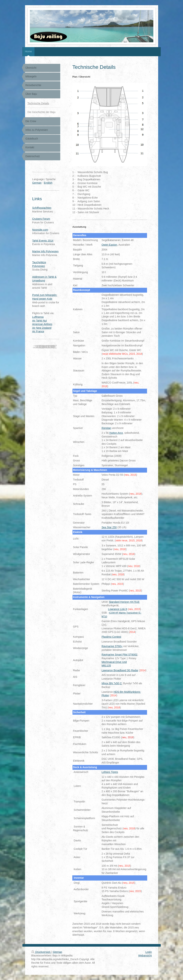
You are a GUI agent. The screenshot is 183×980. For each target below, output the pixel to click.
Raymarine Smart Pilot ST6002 (119, 655)
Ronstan (106, 428)
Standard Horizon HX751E (124, 602)
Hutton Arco (116, 433)
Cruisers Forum (41, 219)
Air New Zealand (42, 328)
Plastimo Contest (111, 637)
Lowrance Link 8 (118, 609)
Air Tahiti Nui (39, 321)
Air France (38, 331)
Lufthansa (38, 317)
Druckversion (41, 952)
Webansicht (145, 956)
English (48, 183)
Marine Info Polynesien (45, 251)
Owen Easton (109, 245)
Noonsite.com (40, 230)
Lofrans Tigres (110, 772)
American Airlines (42, 324)
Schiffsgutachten (42, 208)
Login (149, 952)
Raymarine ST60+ (112, 646)
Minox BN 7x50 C (112, 683)
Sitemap (57, 952)
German (37, 183)
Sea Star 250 (109, 527)
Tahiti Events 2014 (43, 241)
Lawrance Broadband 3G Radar (120, 670)
